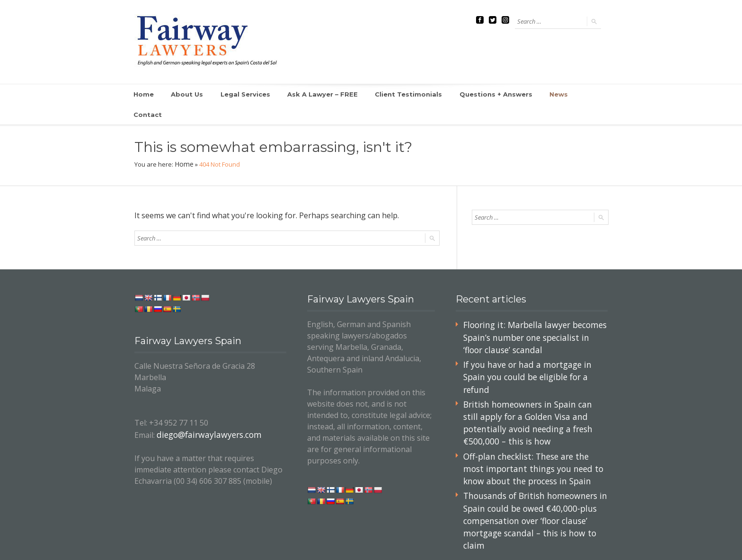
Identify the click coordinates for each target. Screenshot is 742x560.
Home (144, 95)
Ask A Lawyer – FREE (314, 95)
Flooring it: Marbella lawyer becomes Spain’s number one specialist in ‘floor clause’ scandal (530, 316)
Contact (570, 95)
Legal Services (242, 95)
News (530, 95)
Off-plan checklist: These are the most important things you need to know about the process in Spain (530, 425)
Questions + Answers (472, 95)
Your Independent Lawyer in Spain (195, 545)
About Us (187, 95)
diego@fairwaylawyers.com (204, 414)
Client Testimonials (393, 95)
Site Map (553, 533)
